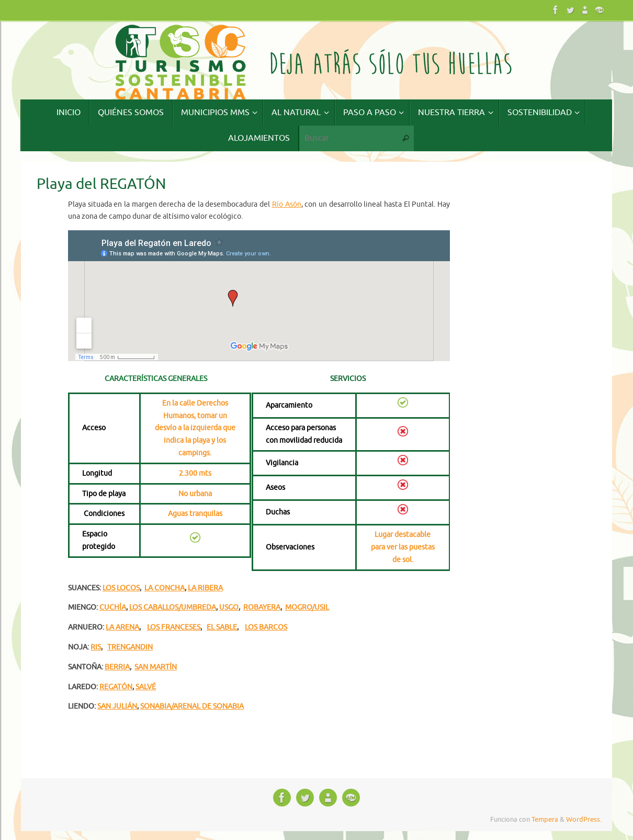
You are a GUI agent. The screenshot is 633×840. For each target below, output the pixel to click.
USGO (229, 607)
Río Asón (287, 204)
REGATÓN (116, 687)
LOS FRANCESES (174, 627)
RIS (96, 647)
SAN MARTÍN (156, 667)
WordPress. (584, 820)
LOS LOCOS (121, 588)
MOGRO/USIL (307, 607)
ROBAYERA (262, 607)
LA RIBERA (205, 588)
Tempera (545, 820)
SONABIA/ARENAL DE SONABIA (192, 706)
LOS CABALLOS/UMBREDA (173, 607)
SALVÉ (146, 687)
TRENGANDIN (130, 647)
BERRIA (117, 667)
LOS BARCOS (266, 627)
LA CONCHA (165, 588)
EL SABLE (222, 627)
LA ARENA (122, 627)
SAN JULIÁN (117, 706)
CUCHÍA (113, 607)
